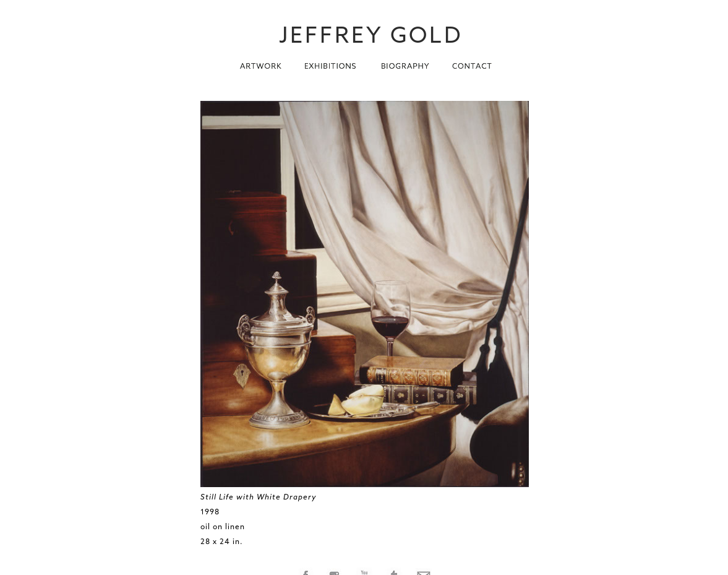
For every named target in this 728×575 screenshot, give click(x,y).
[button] (261, 63)
